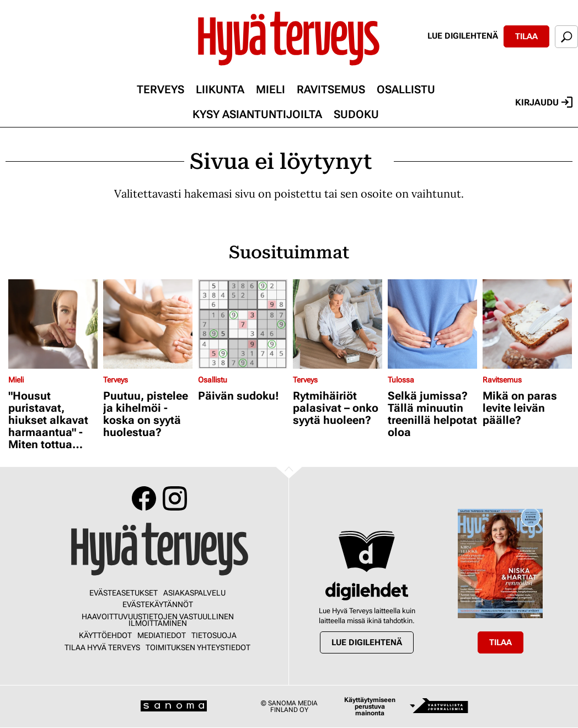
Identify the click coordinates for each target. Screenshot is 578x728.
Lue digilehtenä (463, 36)
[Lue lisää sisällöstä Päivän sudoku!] (243, 324)
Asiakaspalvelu (194, 593)
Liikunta (220, 89)
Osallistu (406, 89)
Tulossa (401, 380)
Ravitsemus (331, 89)
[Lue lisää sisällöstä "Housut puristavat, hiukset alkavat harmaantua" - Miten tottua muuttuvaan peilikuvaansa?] (53, 324)
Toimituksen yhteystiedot (198, 647)
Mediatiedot (162, 635)
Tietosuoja (214, 635)
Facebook (144, 498)
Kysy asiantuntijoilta (257, 114)
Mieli (271, 89)
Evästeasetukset (124, 593)
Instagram (175, 498)
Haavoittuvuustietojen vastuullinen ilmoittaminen (158, 620)
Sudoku (356, 114)
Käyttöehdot (105, 635)
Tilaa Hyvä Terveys (102, 647)
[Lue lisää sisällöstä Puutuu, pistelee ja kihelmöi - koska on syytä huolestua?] (148, 324)
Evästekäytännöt (158, 604)
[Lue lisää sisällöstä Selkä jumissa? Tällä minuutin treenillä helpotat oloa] (432, 324)
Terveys (160, 89)
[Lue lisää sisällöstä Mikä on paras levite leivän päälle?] (527, 324)
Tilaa (526, 36)
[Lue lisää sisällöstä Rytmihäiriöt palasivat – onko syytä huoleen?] (338, 324)
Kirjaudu (544, 102)
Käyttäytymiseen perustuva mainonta (370, 706)
